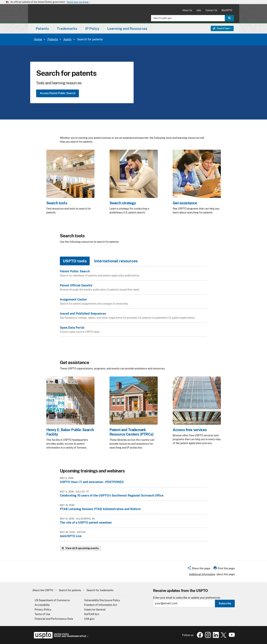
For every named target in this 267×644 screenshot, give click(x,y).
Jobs (199, 10)
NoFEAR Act (92, 614)
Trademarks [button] (67, 29)
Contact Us (211, 10)
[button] (199, 569)
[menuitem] (42, 28)
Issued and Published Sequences (83, 314)
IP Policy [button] (92, 29)
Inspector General (95, 610)
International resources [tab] (116, 261)
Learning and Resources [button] (127, 29)
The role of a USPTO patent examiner (86, 523)
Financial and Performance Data (54, 619)
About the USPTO (43, 590)
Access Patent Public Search (58, 93)
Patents (53, 39)
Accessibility (42, 605)
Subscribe (225, 603)
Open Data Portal (72, 328)
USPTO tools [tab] (75, 261)
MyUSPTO (227, 10)
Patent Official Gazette (76, 285)
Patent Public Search (75, 271)
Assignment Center (73, 299)
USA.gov (89, 619)
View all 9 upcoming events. (80, 548)
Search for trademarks (100, 590)
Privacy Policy (43, 610)
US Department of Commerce (52, 600)
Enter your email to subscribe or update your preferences (187, 598)
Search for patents (70, 590)
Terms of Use (42, 614)
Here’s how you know (79, 2)
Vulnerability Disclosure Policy (102, 600)
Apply (68, 39)
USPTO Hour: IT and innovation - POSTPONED (92, 482)
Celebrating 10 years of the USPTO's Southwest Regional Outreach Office (112, 496)
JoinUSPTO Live (71, 536)
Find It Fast (221, 28)
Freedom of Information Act (101, 605)
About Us (187, 10)
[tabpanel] (133, 305)
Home (38, 39)
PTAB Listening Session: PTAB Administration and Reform (100, 509)
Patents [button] (42, 29)
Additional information (202, 574)
